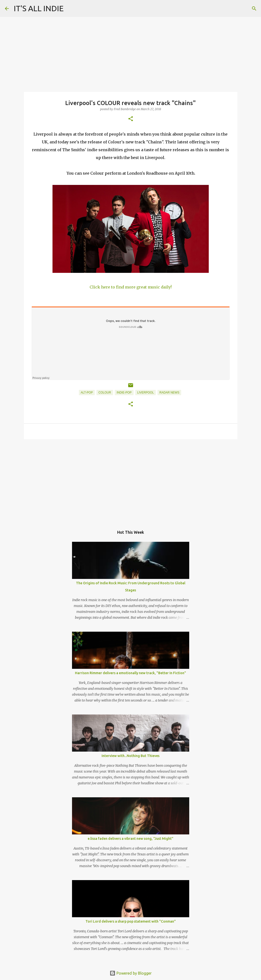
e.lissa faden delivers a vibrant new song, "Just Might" (130, 839)
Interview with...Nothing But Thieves (130, 756)
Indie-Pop (124, 393)
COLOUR (105, 393)
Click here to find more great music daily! (131, 287)
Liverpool (146, 393)
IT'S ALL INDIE (39, 8)
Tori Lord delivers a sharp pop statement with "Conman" (131, 921)
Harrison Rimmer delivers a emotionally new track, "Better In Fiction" (130, 673)
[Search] (254, 9)
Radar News (169, 393)
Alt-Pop (87, 393)
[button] (131, 119)
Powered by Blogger (131, 973)
